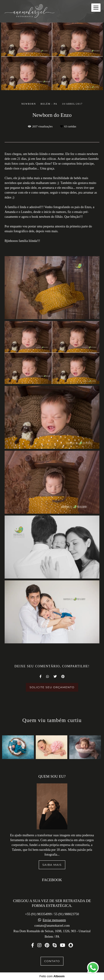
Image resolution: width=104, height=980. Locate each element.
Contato (52, 961)
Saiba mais (52, 865)
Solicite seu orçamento (52, 687)
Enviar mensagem (54, 920)
